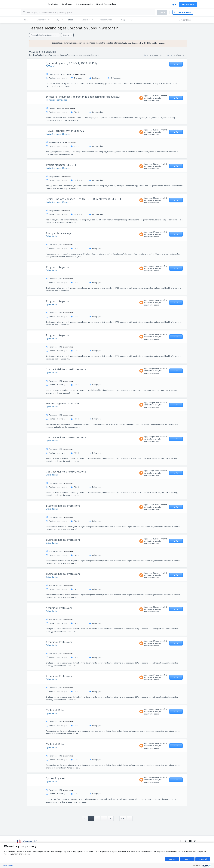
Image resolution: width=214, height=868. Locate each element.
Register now (188, 4)
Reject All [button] (203, 859)
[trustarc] (206, 865)
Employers (67, 4)
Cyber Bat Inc (52, 236)
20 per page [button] (155, 55)
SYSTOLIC (50, 66)
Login (173, 4)
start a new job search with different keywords (143, 43)
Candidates (53, 4)
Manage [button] (172, 859)
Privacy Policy (8, 865)
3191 (123, 818)
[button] (72, 20)
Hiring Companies (84, 4)
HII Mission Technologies (57, 100)
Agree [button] (187, 859)
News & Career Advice (106, 4)
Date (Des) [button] (179, 55)
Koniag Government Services (58, 134)
